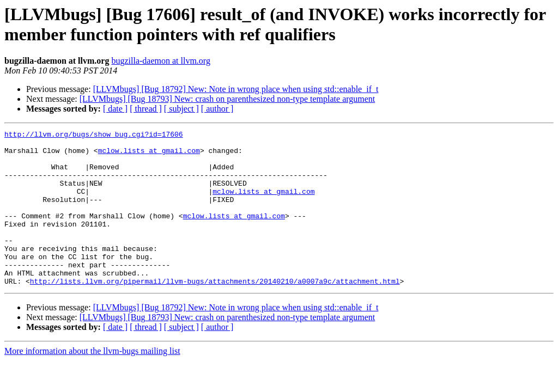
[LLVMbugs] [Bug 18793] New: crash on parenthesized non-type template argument (228, 99)
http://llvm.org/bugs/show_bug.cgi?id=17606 (94, 136)
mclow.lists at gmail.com (149, 155)
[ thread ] (146, 109)
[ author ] (217, 109)
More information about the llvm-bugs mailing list (92, 382)
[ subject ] (181, 109)
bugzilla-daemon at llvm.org (160, 61)
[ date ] (115, 109)
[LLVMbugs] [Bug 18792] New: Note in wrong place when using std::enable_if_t (236, 89)
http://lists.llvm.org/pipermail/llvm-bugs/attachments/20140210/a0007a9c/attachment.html (215, 312)
